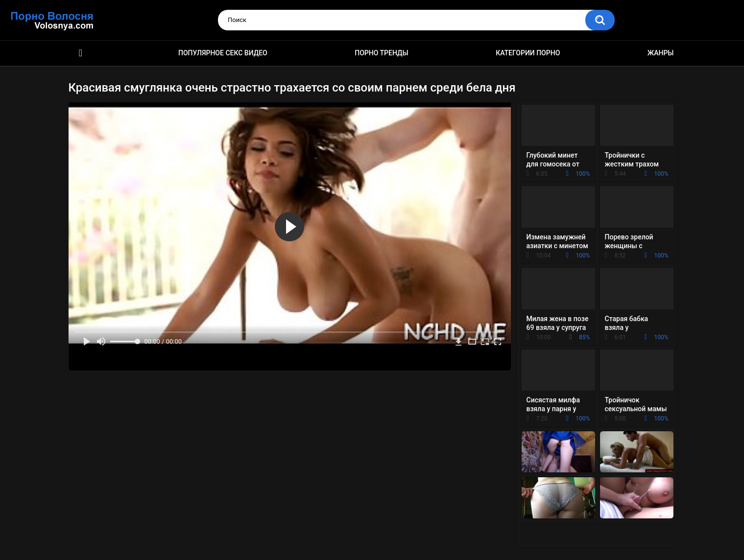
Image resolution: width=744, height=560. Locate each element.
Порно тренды (381, 53)
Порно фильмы (81, 53)
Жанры (661, 53)
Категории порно (528, 53)
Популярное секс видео (223, 53)
